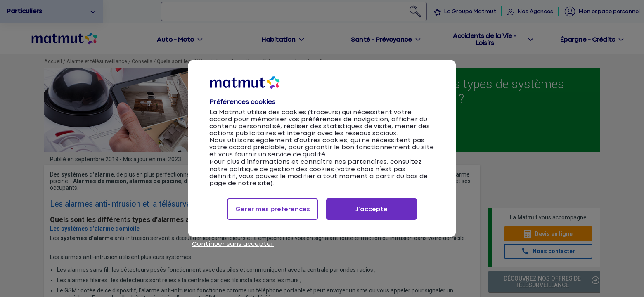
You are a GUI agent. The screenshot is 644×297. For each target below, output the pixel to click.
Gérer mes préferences (273, 209)
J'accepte (372, 209)
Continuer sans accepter (233, 244)
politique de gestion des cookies (282, 169)
